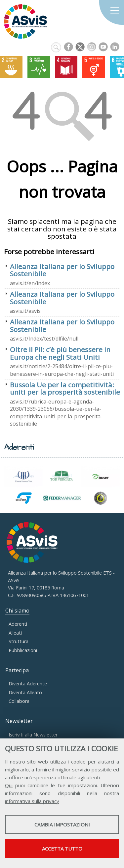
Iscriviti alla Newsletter (33, 735)
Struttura (19, 641)
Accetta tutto (62, 849)
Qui (9, 785)
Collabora (19, 701)
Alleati (15, 633)
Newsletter (19, 721)
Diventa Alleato (25, 692)
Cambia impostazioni (62, 824)
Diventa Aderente (28, 684)
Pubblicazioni (23, 650)
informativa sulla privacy (32, 801)
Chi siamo (17, 611)
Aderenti (18, 624)
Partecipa (17, 670)
